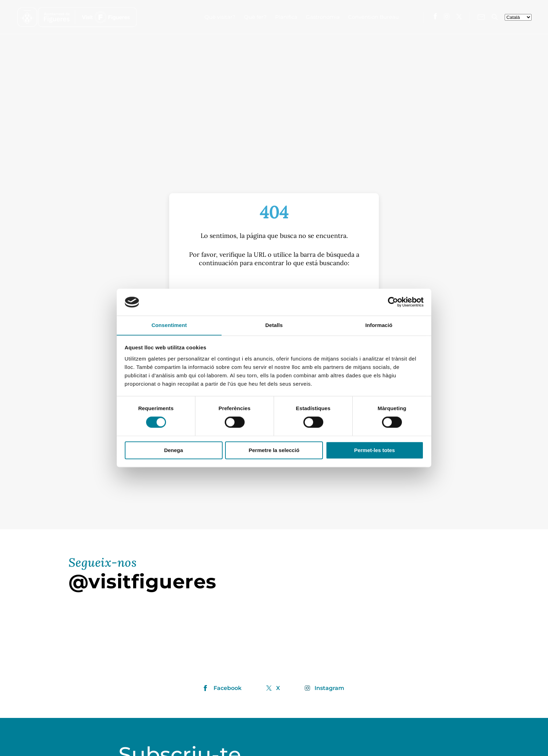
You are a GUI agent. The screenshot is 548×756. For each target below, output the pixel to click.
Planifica (286, 17)
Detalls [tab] (274, 325)
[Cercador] (495, 17)
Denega (173, 450)
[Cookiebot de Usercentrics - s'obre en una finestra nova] (393, 302)
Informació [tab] (379, 325)
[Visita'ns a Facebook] (435, 16)
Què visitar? (220, 17)
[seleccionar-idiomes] (518, 17)
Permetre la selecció (274, 450)
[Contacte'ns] (481, 17)
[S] (274, 286)
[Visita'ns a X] (459, 17)
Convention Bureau (373, 17)
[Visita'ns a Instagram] (447, 16)
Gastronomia (323, 17)
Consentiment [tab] (169, 325)
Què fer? (255, 17)
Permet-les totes (374, 450)
